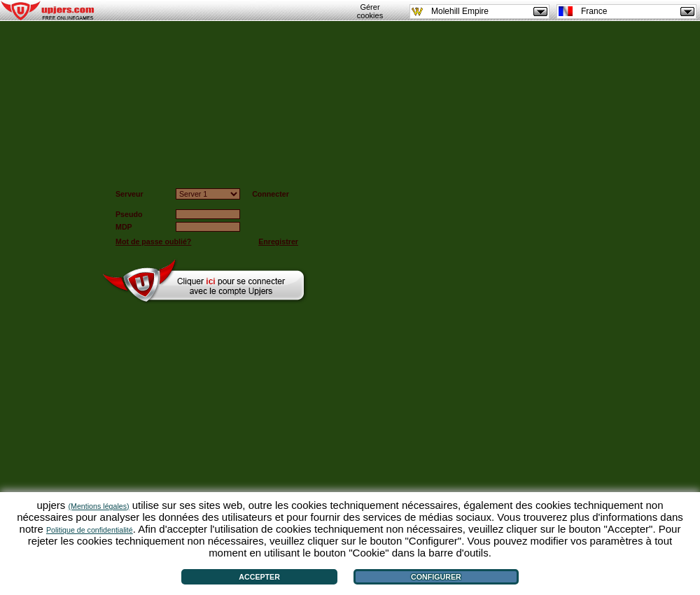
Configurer (436, 577)
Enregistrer (278, 241)
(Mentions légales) (99, 506)
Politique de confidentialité (90, 530)
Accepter (259, 577)
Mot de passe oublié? (153, 241)
